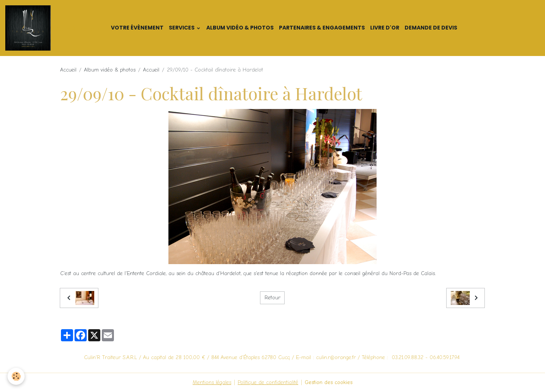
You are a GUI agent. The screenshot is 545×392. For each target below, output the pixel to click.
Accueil (68, 70)
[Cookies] (16, 376)
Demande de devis (431, 28)
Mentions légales (212, 382)
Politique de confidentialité (268, 382)
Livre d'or (385, 28)
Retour (272, 298)
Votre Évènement (137, 28)
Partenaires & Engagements (322, 28)
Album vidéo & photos (240, 28)
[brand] (54, 28)
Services (182, 28)
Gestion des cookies (329, 382)
